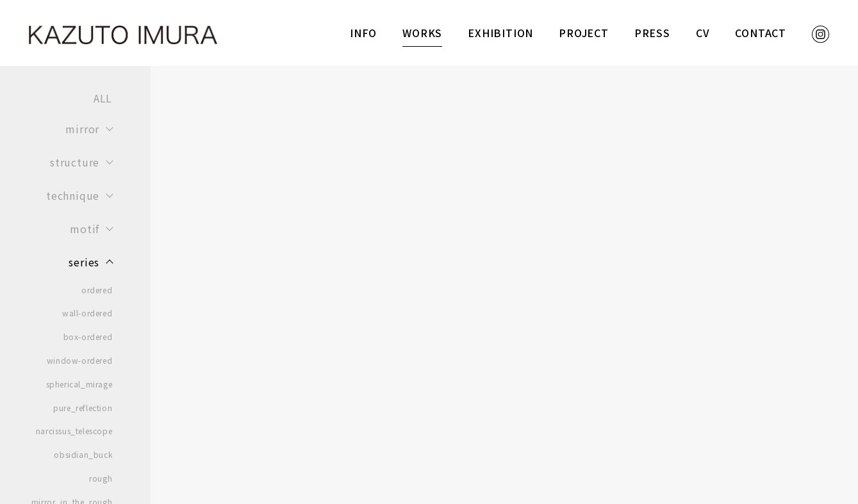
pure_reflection (83, 408)
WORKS (422, 33)
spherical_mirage (79, 384)
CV (703, 33)
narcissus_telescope (74, 431)
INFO (363, 33)
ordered (97, 290)
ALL (103, 98)
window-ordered (79, 361)
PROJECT (584, 33)
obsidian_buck (83, 455)
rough (101, 478)
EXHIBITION (500, 33)
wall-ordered (87, 313)
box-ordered (88, 337)
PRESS (652, 33)
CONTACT (761, 33)
